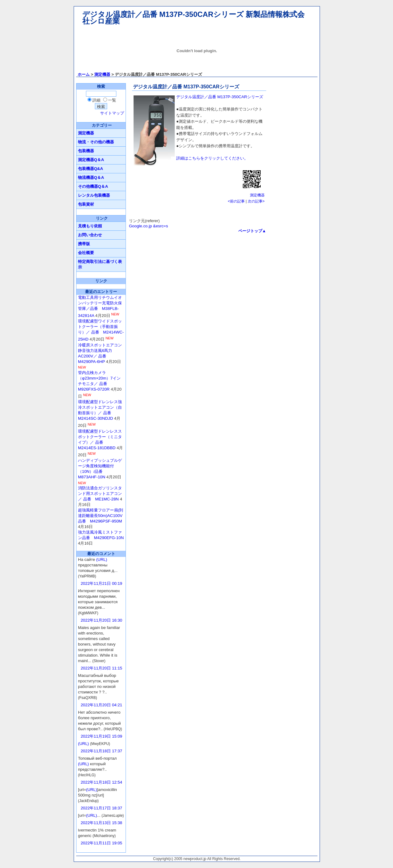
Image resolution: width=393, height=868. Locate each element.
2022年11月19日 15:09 (101, 736)
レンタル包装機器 (94, 195)
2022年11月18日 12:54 (101, 782)
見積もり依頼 (90, 226)
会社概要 (86, 253)
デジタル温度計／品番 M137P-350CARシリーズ (220, 97)
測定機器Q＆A (91, 160)
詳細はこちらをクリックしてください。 (212, 158)
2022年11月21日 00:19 (101, 583)
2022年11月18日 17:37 (101, 751)
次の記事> (256, 201)
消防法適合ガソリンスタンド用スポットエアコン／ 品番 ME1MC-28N (100, 494)
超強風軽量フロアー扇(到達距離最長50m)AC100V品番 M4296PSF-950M (101, 516)
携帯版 (84, 244)
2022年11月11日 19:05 (101, 843)
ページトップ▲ (252, 231)
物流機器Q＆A (91, 177)
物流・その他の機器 (96, 142)
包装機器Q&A (91, 169)
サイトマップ (112, 113)
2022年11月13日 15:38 (101, 823)
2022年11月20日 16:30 (101, 620)
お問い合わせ (90, 235)
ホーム (84, 74)
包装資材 (86, 204)
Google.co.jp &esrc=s (148, 226)
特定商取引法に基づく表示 (100, 264)
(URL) (102, 559)
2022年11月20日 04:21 (101, 705)
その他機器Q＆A (93, 186)
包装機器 (86, 151)
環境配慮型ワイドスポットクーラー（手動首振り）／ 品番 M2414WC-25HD (101, 330)
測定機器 (102, 74)
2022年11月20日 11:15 (101, 668)
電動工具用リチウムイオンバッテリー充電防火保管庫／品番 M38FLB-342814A (100, 307)
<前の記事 (236, 201)
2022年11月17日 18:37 (101, 808)
